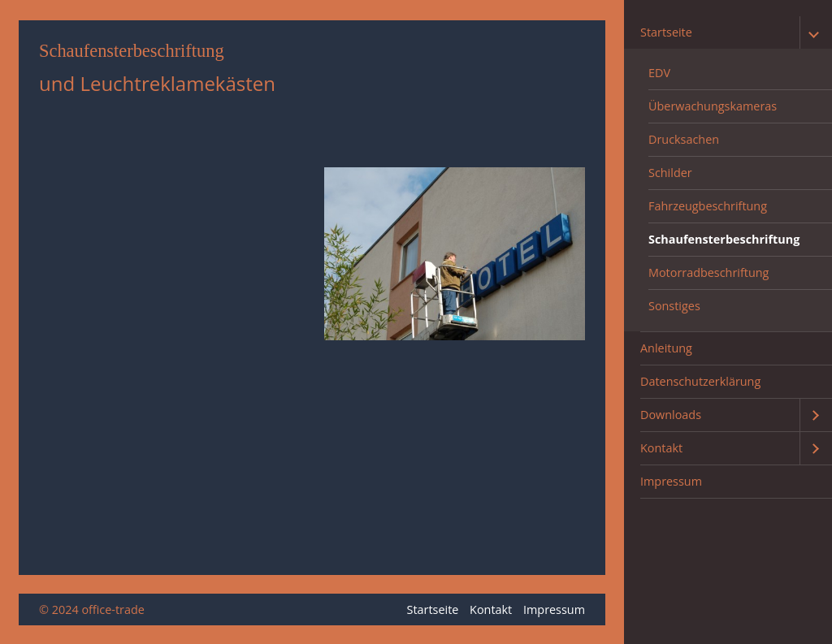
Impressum (671, 481)
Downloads (671, 415)
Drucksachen (684, 139)
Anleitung (666, 348)
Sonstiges (674, 306)
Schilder (670, 173)
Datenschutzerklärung (700, 381)
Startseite (666, 32)
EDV (659, 73)
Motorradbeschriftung (708, 272)
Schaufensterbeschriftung (724, 239)
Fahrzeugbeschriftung (708, 206)
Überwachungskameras (713, 106)
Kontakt (661, 448)
